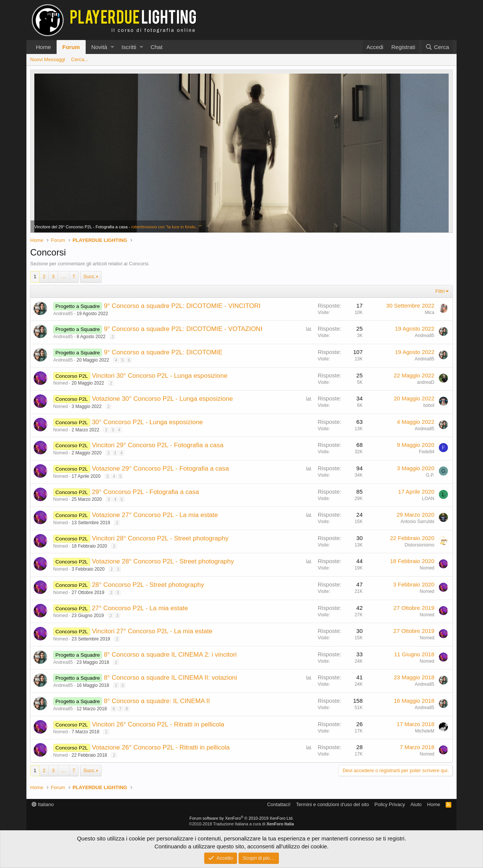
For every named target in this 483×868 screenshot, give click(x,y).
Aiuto (416, 804)
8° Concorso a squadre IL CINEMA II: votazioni (170, 678)
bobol (429, 405)
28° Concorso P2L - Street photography (148, 585)
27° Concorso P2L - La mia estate (140, 608)
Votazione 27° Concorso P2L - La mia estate (155, 515)
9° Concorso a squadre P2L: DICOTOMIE (163, 352)
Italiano (43, 804)
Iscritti (129, 47)
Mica (430, 312)
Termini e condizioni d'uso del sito (333, 804)
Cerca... (80, 59)
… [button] (64, 276)
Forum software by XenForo (241, 818)
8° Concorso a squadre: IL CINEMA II (157, 701)
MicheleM (425, 731)
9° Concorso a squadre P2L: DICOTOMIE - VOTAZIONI (183, 329)
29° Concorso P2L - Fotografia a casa (145, 492)
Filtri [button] (440, 291)
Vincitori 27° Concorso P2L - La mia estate (152, 631)
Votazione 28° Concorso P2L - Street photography (163, 561)
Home (43, 47)
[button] (112, 47)
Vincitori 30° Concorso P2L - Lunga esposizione (159, 376)
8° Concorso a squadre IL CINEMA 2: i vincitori (170, 655)
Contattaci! (279, 804)
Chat (157, 47)
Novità (99, 47)
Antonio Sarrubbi (418, 522)
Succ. (90, 276)
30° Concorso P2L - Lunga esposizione (147, 422)
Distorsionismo (419, 545)
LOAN (428, 499)
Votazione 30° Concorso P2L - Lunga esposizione (162, 399)
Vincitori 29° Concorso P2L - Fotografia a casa (158, 445)
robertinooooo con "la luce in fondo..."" (167, 227)
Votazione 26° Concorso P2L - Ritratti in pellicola (161, 747)
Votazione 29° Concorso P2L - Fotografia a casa (160, 469)
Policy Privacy (390, 804)
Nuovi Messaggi (48, 59)
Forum (71, 47)
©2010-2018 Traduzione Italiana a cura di (241, 824)
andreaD (426, 382)
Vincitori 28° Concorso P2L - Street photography (160, 538)
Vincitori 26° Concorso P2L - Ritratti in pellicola (158, 724)
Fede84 (427, 452)
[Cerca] (437, 47)
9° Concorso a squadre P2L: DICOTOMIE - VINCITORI (182, 306)
